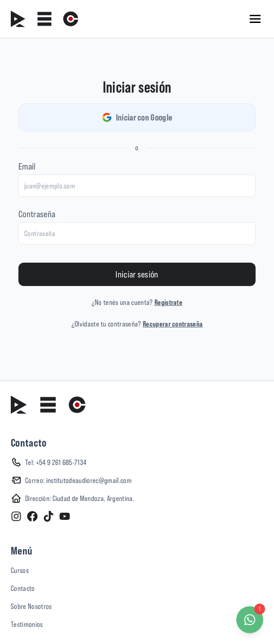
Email (27, 166)
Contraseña (37, 214)
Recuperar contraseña (173, 324)
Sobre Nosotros (31, 606)
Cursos (20, 570)
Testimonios (27, 624)
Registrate (168, 302)
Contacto (23, 588)
